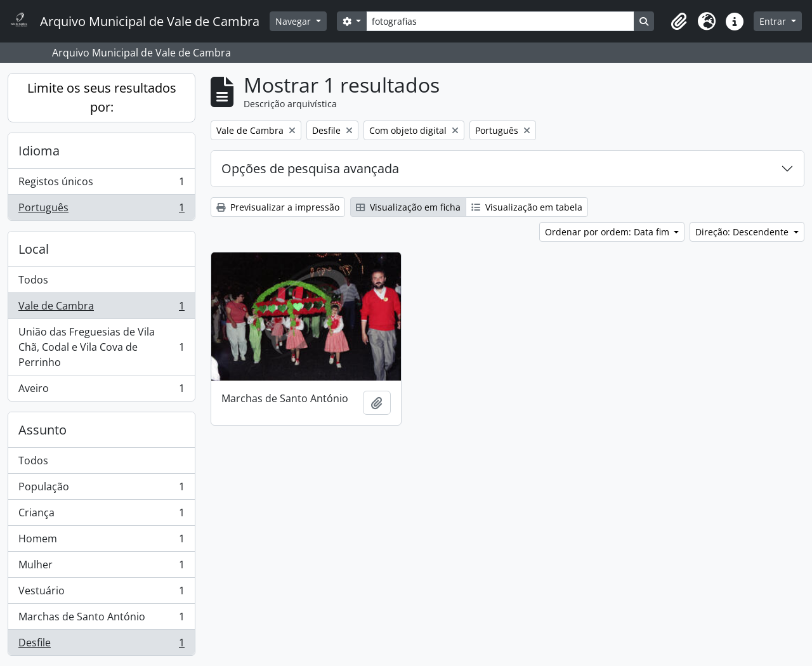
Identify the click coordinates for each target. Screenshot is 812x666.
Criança (101, 515)
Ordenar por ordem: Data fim (608, 232)
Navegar (294, 21)
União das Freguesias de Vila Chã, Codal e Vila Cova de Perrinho (101, 347)
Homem (101, 541)
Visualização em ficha (408, 207)
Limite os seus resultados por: (102, 97)
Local (34, 249)
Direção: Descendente (743, 232)
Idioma (39, 151)
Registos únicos (101, 184)
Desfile (101, 645)
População (101, 489)
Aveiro (101, 391)
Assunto (43, 430)
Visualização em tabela (527, 207)
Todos (33, 280)
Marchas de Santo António (101, 619)
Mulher (101, 567)
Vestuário (101, 593)
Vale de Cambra (101, 309)
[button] (679, 22)
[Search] (500, 21)
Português (101, 210)
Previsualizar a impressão (278, 207)
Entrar (774, 21)
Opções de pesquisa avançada (310, 168)
